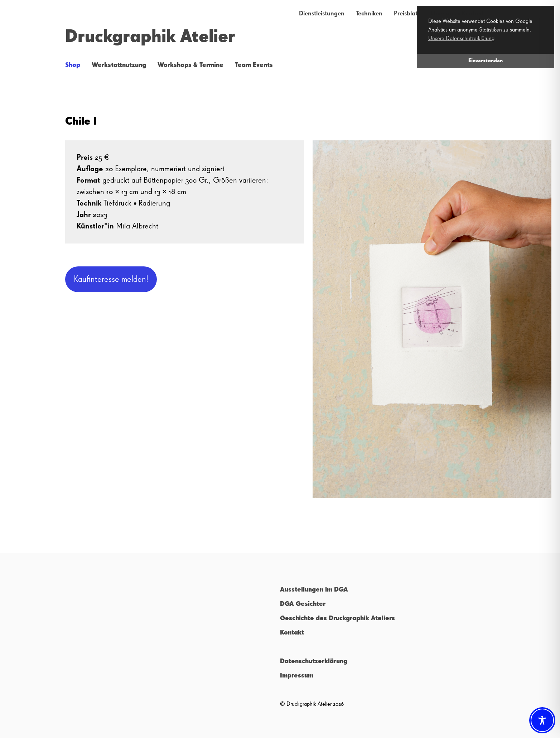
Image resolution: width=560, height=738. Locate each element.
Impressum (297, 676)
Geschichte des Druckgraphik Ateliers (337, 618)
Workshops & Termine (190, 65)
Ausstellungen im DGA (314, 590)
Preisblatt (407, 14)
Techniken (369, 14)
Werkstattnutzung (119, 65)
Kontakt (292, 633)
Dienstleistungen (322, 14)
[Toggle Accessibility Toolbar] (542, 720)
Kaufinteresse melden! (111, 279)
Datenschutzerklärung (314, 661)
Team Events (254, 65)
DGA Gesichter (303, 604)
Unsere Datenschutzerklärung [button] (461, 39)
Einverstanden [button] (486, 61)
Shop (73, 65)
